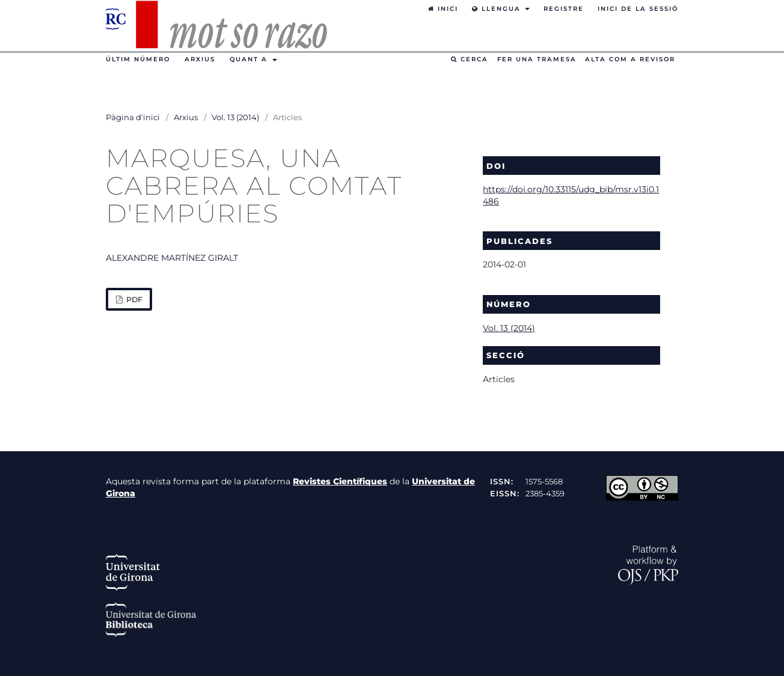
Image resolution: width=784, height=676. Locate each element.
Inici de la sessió (638, 9)
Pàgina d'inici (133, 117)
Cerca (470, 59)
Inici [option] (443, 9)
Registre (564, 9)
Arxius (200, 59)
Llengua (498, 9)
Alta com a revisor (630, 59)
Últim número (138, 59)
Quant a (250, 59)
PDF (133, 300)
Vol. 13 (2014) (235, 117)
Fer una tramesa (537, 59)
